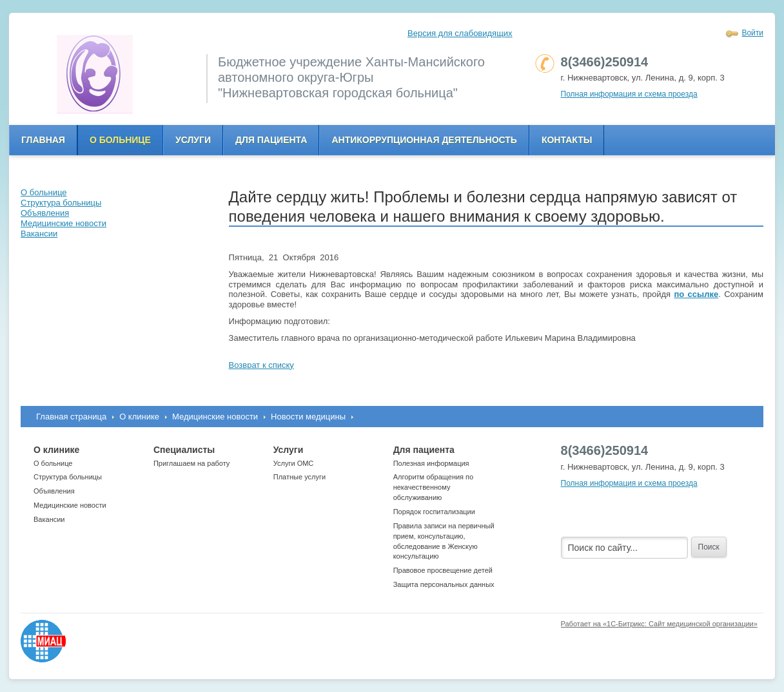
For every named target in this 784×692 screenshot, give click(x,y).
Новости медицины (308, 417)
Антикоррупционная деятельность (424, 140)
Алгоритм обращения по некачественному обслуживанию (434, 487)
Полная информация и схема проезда (629, 94)
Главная (43, 140)
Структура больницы (68, 477)
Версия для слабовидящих (460, 33)
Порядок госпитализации (434, 512)
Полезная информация (431, 463)
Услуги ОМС (294, 463)
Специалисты (184, 450)
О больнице (120, 140)
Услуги (193, 140)
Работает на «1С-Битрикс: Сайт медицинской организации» (659, 624)
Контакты (567, 140)
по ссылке (696, 294)
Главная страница (71, 417)
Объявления (54, 491)
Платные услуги (299, 477)
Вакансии (49, 519)
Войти (752, 33)
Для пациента (271, 140)
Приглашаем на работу (191, 463)
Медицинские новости (215, 417)
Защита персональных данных (444, 584)
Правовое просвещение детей (443, 570)
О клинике (139, 417)
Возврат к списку (261, 365)
